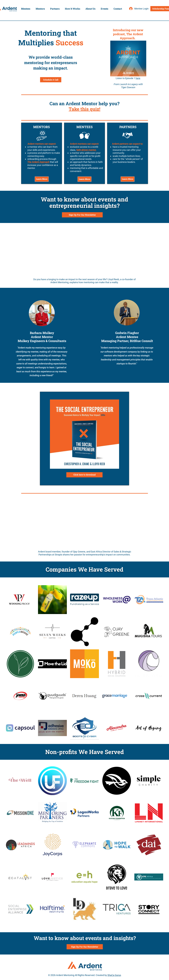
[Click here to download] (84, 475)
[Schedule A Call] (51, 80)
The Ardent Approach (38, 162)
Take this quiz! (84, 109)
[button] (26, 9)
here (138, 78)
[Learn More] (42, 179)
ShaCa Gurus (114, 975)
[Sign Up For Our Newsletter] (82, 215)
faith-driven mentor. (86, 150)
